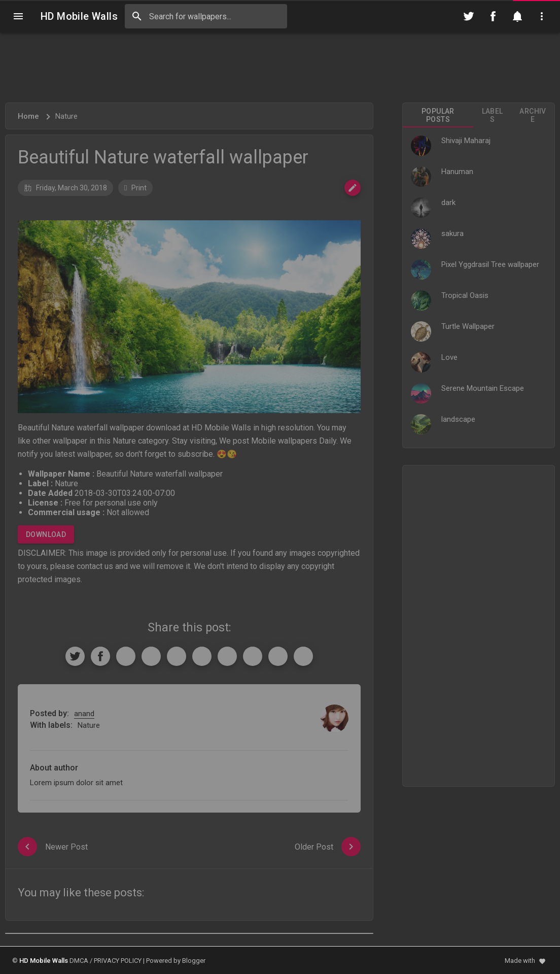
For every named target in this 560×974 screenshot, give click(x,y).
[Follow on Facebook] (493, 16)
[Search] (137, 16)
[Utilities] (542, 16)
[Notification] (517, 16)
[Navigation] (18, 16)
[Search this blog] (206, 16)
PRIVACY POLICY (118, 961)
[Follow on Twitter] (469, 16)
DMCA (79, 961)
